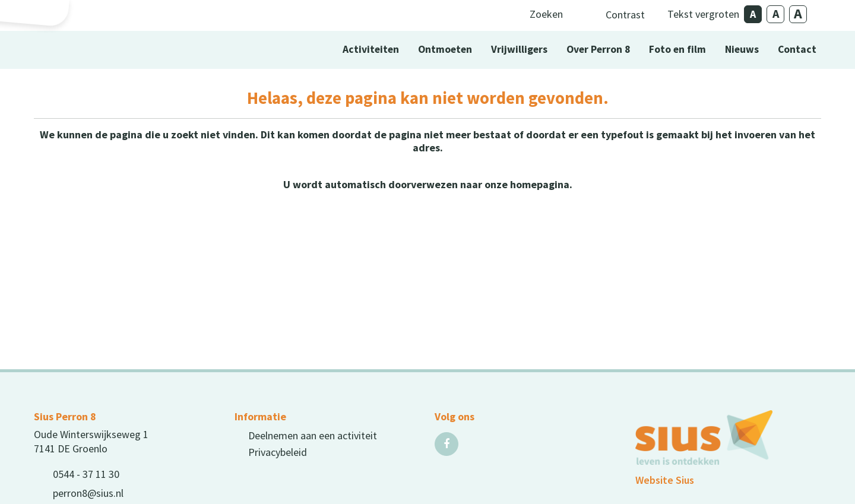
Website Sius (665, 480)
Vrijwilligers (519, 49)
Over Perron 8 (598, 49)
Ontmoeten (445, 49)
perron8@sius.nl (88, 493)
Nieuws (742, 49)
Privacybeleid (278, 452)
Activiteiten (371, 49)
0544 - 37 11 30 (86, 474)
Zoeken (546, 14)
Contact (797, 49)
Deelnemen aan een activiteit (313, 435)
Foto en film (677, 49)
